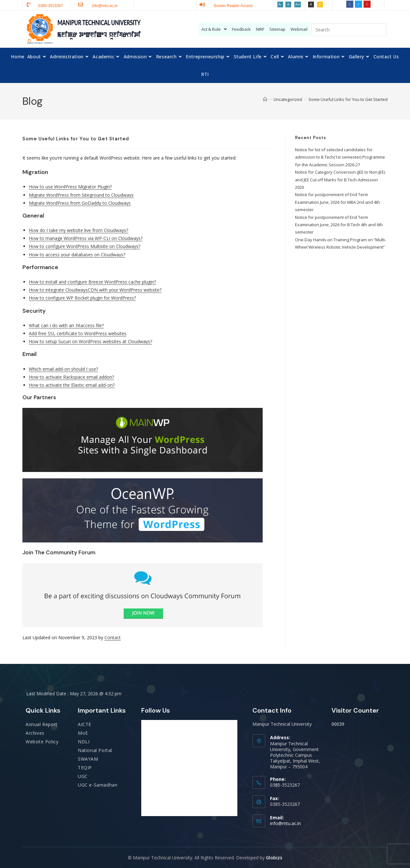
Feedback (241, 29)
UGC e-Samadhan (98, 785)
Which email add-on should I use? (63, 369)
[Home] (265, 99)
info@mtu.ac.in (285, 823)
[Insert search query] (349, 30)
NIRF (260, 29)
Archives (35, 733)
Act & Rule (214, 29)
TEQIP (85, 768)
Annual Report (42, 724)
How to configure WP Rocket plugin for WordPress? (82, 298)
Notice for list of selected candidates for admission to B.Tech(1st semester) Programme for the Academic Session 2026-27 (340, 157)
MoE (83, 733)
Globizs (274, 858)
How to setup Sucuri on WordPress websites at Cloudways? (90, 341)
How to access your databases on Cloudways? (77, 255)
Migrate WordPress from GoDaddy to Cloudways (80, 203)
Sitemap (277, 29)
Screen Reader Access (233, 6)
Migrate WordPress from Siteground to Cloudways (81, 195)
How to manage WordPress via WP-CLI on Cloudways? (86, 238)
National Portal (95, 750)
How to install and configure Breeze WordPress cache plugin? (92, 282)
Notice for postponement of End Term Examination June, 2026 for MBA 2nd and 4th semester (337, 202)
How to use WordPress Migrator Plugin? (70, 187)
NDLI (84, 742)
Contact (113, 637)
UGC (83, 776)
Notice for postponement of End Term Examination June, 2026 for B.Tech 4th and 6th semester (339, 225)
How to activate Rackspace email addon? (71, 377)
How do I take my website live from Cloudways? (78, 230)
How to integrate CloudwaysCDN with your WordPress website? (95, 290)
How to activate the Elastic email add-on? (72, 385)
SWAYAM (88, 759)
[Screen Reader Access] (202, 5)
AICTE (85, 724)
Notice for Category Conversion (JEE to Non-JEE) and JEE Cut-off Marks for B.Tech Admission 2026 (340, 180)
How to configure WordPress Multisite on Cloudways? (85, 246)
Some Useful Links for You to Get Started (348, 99)
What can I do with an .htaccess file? (66, 325)
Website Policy (42, 742)
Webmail (299, 29)
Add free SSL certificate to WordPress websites (78, 333)
